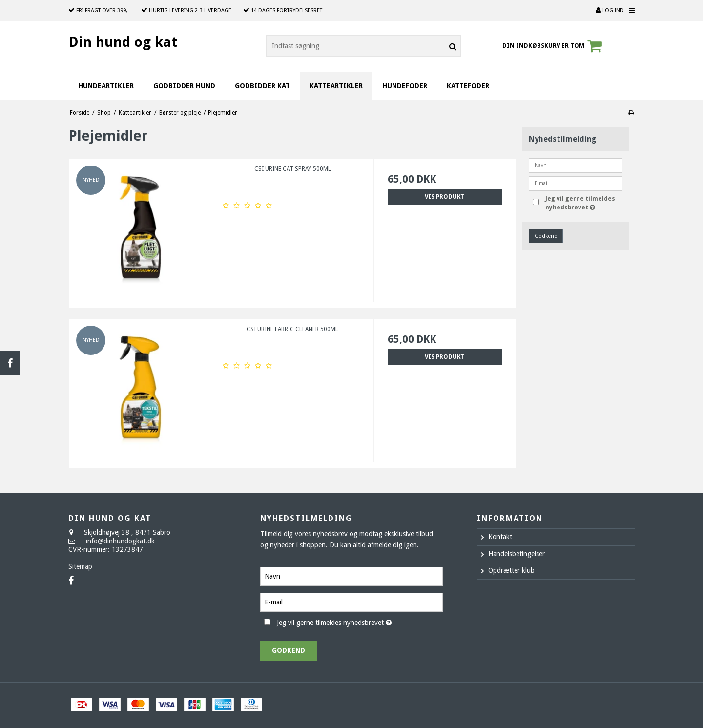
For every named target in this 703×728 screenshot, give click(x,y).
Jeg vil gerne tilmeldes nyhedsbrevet (583, 203)
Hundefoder (405, 86)
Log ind (610, 10)
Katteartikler (336, 86)
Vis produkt (445, 197)
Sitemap (80, 566)
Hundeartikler (106, 86)
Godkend (546, 236)
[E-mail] (351, 602)
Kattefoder (468, 86)
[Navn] (351, 576)
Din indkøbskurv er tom (554, 46)
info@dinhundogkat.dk (120, 541)
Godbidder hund (184, 86)
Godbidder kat (262, 86)
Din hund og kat (123, 42)
